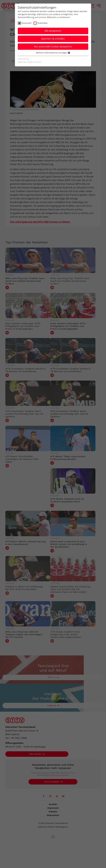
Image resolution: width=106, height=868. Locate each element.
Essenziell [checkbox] (27, 23)
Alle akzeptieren (53, 31)
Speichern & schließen (53, 39)
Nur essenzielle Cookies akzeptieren (53, 47)
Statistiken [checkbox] (43, 23)
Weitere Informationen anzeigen (53, 53)
